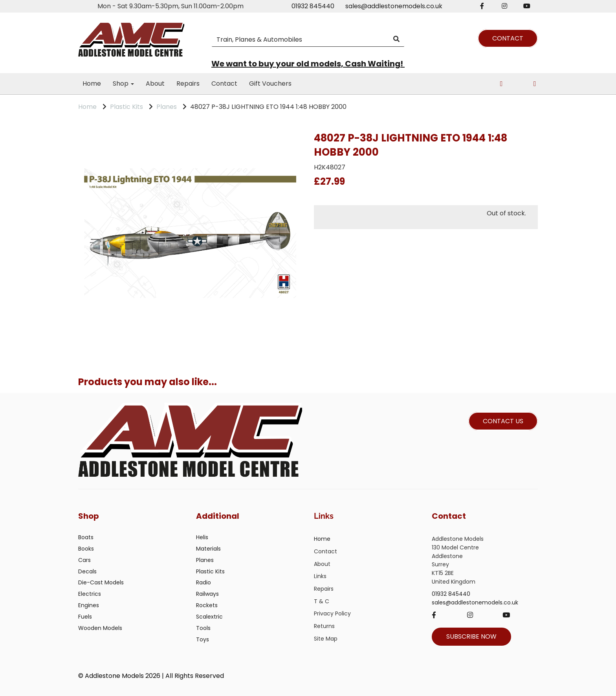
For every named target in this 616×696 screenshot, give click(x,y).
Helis (202, 537)
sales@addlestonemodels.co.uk (394, 6)
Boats (86, 537)
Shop (123, 84)
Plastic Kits (126, 107)
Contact (224, 84)
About (155, 84)
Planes (167, 107)
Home (92, 84)
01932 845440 (313, 6)
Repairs (188, 84)
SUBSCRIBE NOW (471, 636)
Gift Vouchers (270, 84)
